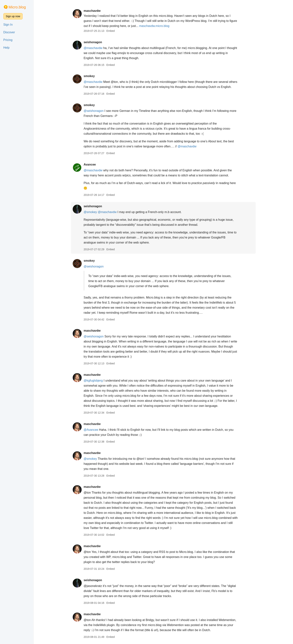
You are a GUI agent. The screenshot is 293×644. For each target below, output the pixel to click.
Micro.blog (17, 7)
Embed (110, 31)
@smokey (90, 212)
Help (6, 48)
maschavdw (92, 11)
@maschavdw (93, 48)
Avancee (90, 165)
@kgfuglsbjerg (93, 381)
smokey (89, 76)
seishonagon (93, 42)
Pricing (8, 40)
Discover (9, 32)
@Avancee (91, 430)
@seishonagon (94, 111)
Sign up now (13, 16)
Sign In (8, 25)
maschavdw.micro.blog (154, 26)
